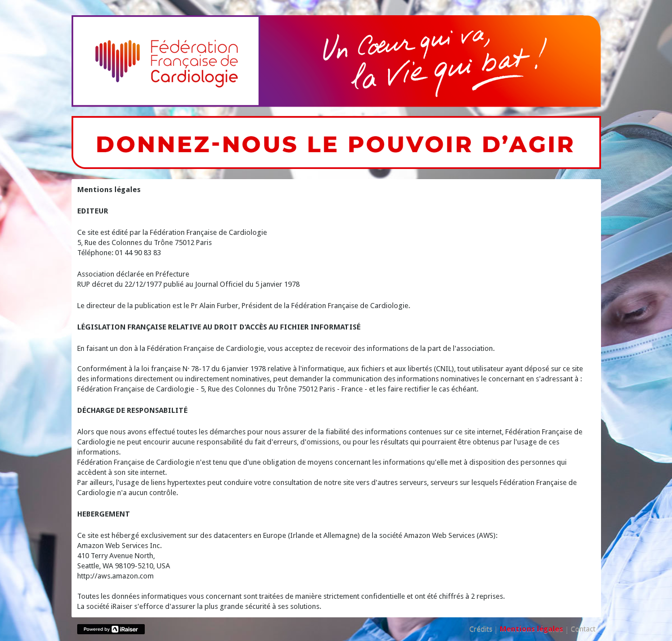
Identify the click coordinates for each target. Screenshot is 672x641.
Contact (583, 629)
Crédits (481, 629)
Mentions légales (531, 629)
